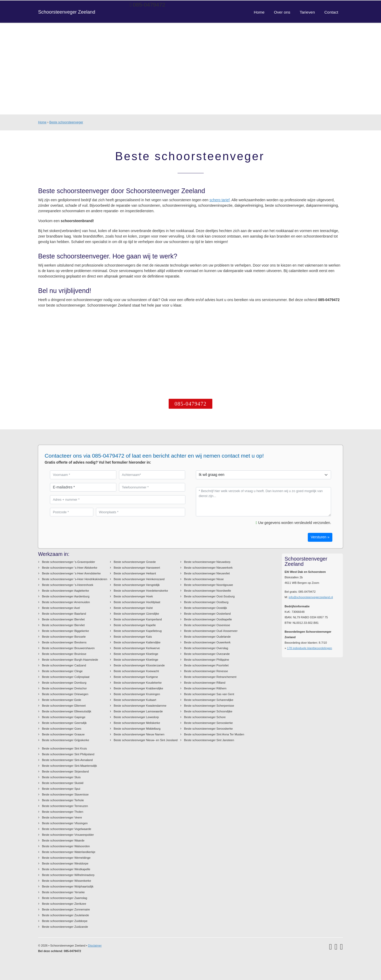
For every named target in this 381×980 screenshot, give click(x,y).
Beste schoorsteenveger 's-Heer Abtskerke (70, 568)
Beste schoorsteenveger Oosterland (207, 614)
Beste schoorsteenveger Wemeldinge (66, 858)
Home (42, 122)
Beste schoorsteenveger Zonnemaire (66, 909)
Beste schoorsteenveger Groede (135, 562)
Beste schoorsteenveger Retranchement (210, 677)
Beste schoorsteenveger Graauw (63, 734)
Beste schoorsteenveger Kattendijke (137, 642)
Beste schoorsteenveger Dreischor (64, 688)
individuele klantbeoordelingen (310, 648)
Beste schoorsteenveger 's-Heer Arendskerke (71, 573)
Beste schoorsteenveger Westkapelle (66, 869)
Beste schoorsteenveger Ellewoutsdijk (66, 711)
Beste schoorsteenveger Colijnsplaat (66, 677)
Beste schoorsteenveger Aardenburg (66, 596)
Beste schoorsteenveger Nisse (204, 579)
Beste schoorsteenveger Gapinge (64, 717)
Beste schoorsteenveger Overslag (206, 648)
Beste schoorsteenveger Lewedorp (136, 717)
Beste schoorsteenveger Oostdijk (206, 608)
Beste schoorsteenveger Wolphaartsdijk (68, 886)
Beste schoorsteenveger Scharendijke (209, 700)
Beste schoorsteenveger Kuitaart (135, 700)
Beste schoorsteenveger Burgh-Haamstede (70, 660)
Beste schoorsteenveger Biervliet (63, 619)
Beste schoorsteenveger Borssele (64, 637)
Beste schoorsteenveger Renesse (206, 671)
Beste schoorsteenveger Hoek (133, 596)
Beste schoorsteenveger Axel (61, 608)
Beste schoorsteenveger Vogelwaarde (66, 829)
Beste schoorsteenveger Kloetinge (136, 654)
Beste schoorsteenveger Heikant (135, 573)
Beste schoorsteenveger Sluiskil (63, 783)
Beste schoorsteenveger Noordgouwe (209, 585)
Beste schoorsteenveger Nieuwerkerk (208, 568)
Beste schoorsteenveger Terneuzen (65, 806)
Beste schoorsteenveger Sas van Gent (209, 694)
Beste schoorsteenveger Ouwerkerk (207, 642)
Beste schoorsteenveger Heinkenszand (139, 579)
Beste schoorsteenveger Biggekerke (65, 631)
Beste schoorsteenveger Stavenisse (65, 794)
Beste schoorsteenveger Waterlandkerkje (69, 852)
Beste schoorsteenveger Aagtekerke (65, 591)
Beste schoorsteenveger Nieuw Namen (139, 734)
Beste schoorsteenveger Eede (61, 700)
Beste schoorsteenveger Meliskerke (137, 723)
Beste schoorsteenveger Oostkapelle (208, 619)
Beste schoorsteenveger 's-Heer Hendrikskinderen (75, 579)
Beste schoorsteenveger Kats (133, 637)
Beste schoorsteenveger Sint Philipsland (68, 754)
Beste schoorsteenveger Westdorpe (65, 863)
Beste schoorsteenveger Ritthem (205, 688)
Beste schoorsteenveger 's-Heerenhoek (67, 585)
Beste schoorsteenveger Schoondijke (208, 711)
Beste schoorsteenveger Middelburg (137, 729)
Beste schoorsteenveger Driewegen (65, 694)
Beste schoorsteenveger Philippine (207, 660)
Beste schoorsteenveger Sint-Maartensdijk (69, 766)
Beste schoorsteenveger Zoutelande (65, 915)
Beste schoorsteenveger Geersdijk (64, 723)
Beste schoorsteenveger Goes (62, 729)
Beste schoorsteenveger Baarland (64, 614)
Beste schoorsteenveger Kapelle (135, 625)
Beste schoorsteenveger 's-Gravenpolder (68, 562)
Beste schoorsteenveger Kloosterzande (139, 665)
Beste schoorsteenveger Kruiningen (137, 694)
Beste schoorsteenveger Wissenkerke (66, 881)
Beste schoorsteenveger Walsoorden (66, 846)
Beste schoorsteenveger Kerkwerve (137, 648)
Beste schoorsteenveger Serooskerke (209, 723)
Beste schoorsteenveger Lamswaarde (138, 711)
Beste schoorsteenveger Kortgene (136, 677)
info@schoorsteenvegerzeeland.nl (311, 597)
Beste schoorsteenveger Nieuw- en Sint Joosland (146, 740)
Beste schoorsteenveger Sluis (61, 777)
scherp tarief (220, 200)
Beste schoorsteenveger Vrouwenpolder (68, 835)
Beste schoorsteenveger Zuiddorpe (65, 921)
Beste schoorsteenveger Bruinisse (64, 654)
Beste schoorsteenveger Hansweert (137, 568)
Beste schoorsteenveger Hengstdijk (137, 585)
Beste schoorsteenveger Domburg (64, 683)
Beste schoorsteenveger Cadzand (64, 665)
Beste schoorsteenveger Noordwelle (208, 591)
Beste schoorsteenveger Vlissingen (65, 823)
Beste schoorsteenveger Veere (62, 817)
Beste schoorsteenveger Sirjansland (65, 771)
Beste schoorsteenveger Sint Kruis (64, 748)
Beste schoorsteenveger (66, 122)
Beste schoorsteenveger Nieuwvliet (207, 573)
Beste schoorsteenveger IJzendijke (137, 614)
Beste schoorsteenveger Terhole (63, 800)
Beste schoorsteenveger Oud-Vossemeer (211, 631)
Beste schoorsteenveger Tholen (62, 812)
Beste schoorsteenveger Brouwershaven (68, 648)
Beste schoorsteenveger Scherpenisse (209, 706)
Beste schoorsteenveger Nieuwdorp (207, 562)
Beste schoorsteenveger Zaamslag (64, 898)
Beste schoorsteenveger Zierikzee (64, 904)
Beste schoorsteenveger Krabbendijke (138, 688)
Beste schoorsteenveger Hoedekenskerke (141, 591)
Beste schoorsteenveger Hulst (133, 608)
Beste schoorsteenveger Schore (205, 717)
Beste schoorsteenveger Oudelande (207, 637)
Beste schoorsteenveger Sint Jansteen (209, 740)
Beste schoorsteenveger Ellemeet (64, 706)
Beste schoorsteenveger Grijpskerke (65, 740)
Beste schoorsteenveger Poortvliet (206, 665)
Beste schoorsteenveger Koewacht (136, 671)
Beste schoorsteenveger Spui (61, 789)
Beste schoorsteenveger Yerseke (63, 892)
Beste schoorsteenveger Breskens (64, 642)
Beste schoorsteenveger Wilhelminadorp (68, 875)
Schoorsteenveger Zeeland (67, 12)
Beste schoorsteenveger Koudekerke (138, 683)
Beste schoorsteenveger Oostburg (206, 602)
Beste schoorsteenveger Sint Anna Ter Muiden (214, 734)
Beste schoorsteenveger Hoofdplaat (137, 602)
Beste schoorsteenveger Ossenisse (207, 625)
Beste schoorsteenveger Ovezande (207, 654)
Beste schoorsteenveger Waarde (63, 840)
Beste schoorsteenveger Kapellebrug (138, 631)
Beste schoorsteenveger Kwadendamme (140, 706)
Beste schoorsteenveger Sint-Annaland (67, 760)
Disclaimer (95, 946)
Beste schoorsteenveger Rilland (205, 683)
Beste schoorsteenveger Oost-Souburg (209, 596)
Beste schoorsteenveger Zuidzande (65, 927)
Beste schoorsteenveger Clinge (62, 671)
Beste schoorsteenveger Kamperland (138, 619)
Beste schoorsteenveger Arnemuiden (66, 602)
